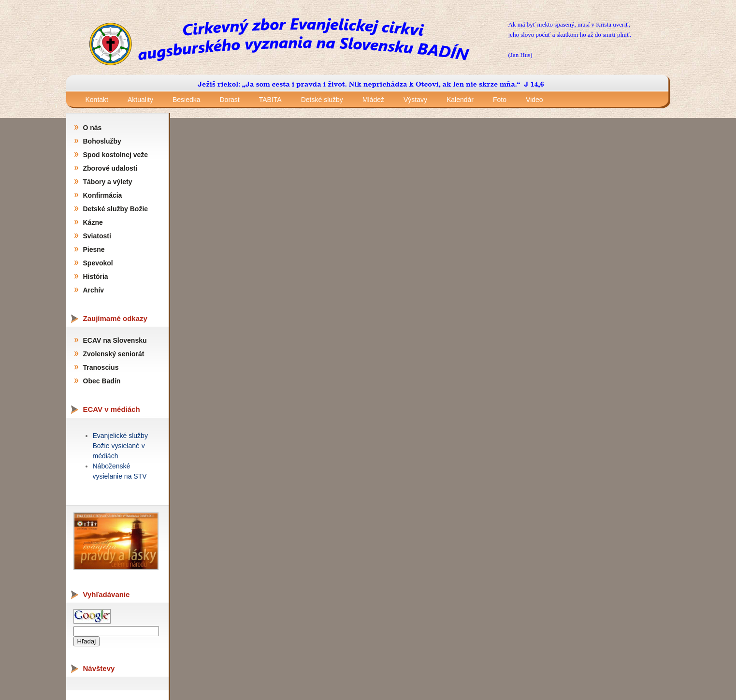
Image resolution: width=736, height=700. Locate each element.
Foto (500, 100)
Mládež (373, 100)
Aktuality (140, 100)
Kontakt (97, 100)
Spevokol (98, 263)
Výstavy (415, 100)
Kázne (93, 222)
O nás (93, 128)
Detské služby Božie (116, 209)
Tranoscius (101, 367)
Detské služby (322, 100)
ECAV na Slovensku (115, 340)
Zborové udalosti (110, 168)
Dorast (230, 100)
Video (534, 100)
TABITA (270, 100)
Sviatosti (97, 236)
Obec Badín (102, 381)
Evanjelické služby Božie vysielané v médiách (120, 446)
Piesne (94, 249)
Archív (94, 290)
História (96, 277)
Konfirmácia (103, 195)
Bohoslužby (102, 141)
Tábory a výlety (108, 182)
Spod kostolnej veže (116, 155)
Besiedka (187, 100)
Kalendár (460, 100)
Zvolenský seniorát (114, 354)
